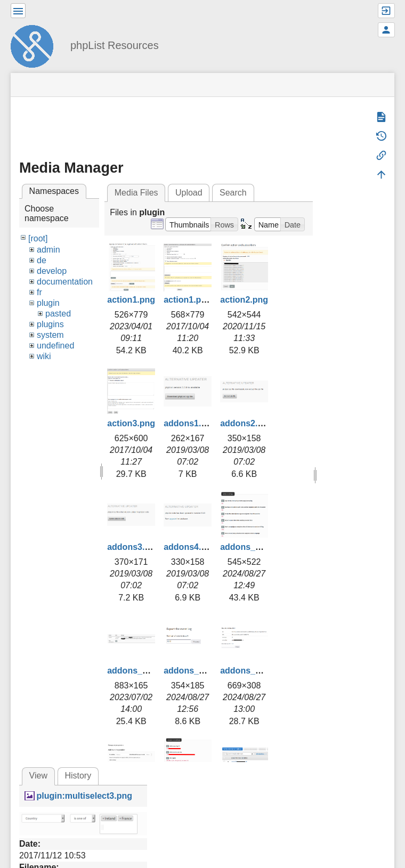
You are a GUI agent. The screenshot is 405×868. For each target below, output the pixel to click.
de (42, 260)
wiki (44, 356)
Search (233, 193)
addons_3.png (192, 671)
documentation (65, 282)
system (50, 335)
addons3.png (134, 547)
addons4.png (190, 547)
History (78, 776)
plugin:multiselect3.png (84, 796)
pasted (58, 314)
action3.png (131, 423)
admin (48, 250)
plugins (50, 324)
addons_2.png (136, 671)
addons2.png (247, 423)
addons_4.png (249, 671)
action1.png (131, 300)
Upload (189, 193)
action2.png (244, 300)
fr (39, 292)
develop (52, 271)
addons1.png (190, 423)
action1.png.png (197, 300)
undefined (55, 346)
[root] (38, 238)
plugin (48, 303)
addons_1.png (249, 547)
